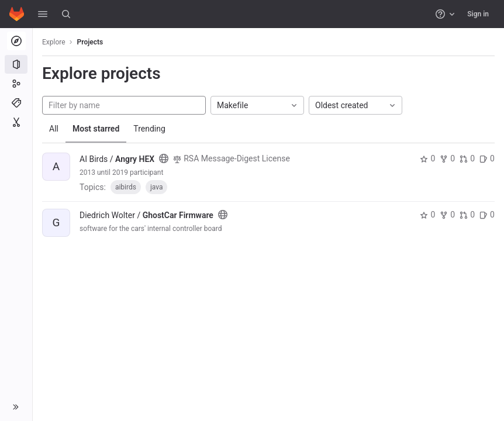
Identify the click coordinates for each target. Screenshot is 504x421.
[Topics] (16, 103)
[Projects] (16, 64)
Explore (54, 42)
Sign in (478, 14)
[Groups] (16, 84)
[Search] (66, 14)
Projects (90, 42)
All (54, 129)
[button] (43, 14)
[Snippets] (16, 122)
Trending (149, 129)
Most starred (96, 129)
